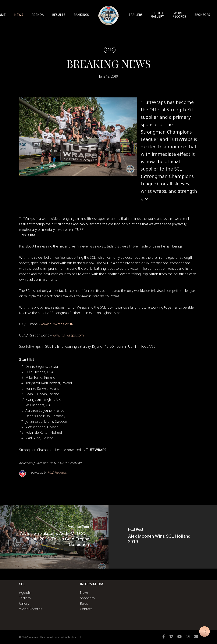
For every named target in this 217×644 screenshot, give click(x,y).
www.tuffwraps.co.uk (57, 325)
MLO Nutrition (57, 473)
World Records (31, 610)
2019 (110, 50)
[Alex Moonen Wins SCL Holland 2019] (163, 537)
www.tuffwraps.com (68, 336)
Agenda (25, 593)
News (84, 593)
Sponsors (87, 599)
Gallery (24, 604)
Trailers (25, 599)
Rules (84, 604)
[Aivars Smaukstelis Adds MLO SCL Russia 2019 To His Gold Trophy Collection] (54, 537)
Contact (86, 610)
